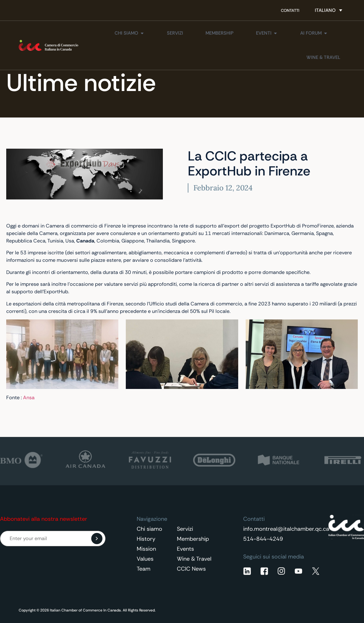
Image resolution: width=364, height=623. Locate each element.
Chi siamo (149, 529)
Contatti (290, 10)
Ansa (29, 398)
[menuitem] (329, 10)
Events (185, 549)
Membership (193, 539)
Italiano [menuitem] (325, 10)
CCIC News (191, 569)
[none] (329, 10)
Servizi (185, 529)
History (146, 539)
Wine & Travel (194, 559)
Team (144, 569)
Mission (146, 549)
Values (145, 559)
